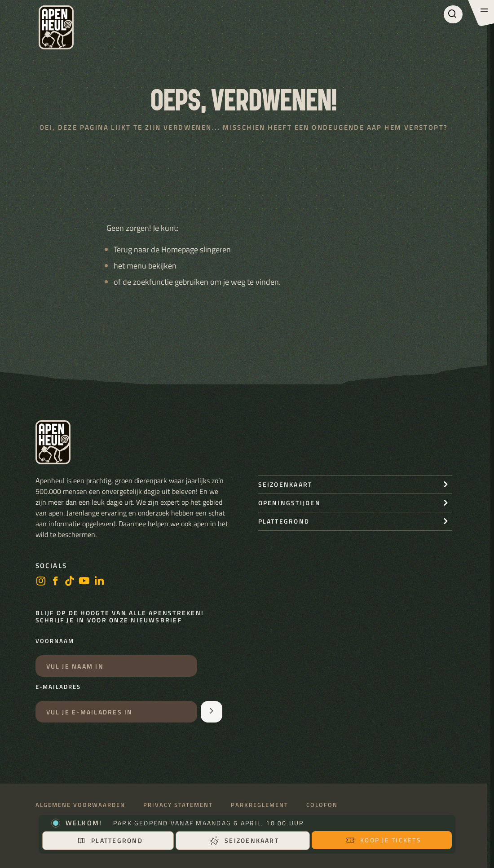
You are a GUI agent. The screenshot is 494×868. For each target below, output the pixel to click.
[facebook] (55, 582)
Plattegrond (110, 840)
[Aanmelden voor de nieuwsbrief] (212, 712)
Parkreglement (260, 805)
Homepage (180, 249)
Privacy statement (178, 805)
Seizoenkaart (245, 840)
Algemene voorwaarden (80, 805)
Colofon (322, 805)
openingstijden (289, 503)
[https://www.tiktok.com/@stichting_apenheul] (70, 582)
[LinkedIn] (99, 582)
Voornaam (55, 641)
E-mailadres (58, 687)
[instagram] (41, 582)
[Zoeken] (453, 14)
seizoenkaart (285, 484)
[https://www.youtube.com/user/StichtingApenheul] (84, 582)
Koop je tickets (384, 840)
